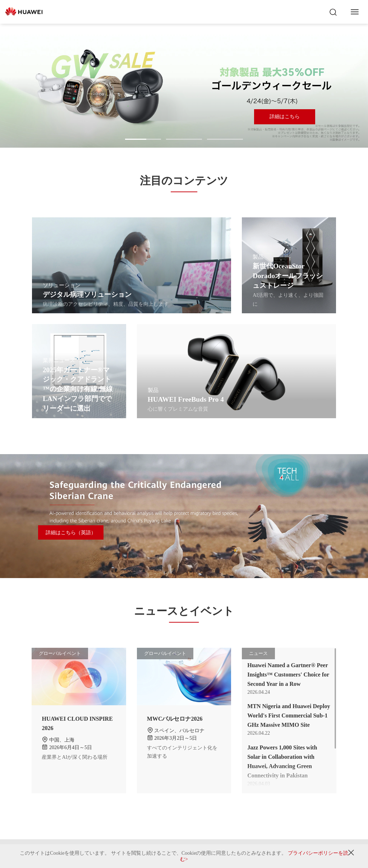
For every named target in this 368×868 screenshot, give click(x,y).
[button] (143, 139)
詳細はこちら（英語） (71, 533)
